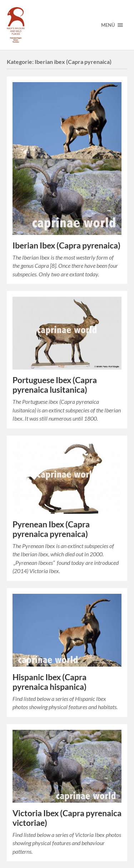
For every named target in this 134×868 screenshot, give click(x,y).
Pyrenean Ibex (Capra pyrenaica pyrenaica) (51, 529)
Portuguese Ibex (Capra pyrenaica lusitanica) (55, 385)
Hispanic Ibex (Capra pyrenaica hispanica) (49, 682)
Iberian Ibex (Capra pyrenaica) (66, 245)
